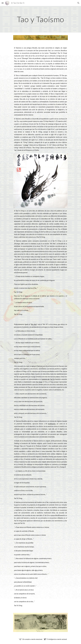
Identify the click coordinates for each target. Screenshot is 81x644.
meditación (52, 424)
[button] (3, 3)
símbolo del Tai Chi (48, 379)
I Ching (26, 145)
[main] (40, 19)
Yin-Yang (39, 382)
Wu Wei (34, 324)
